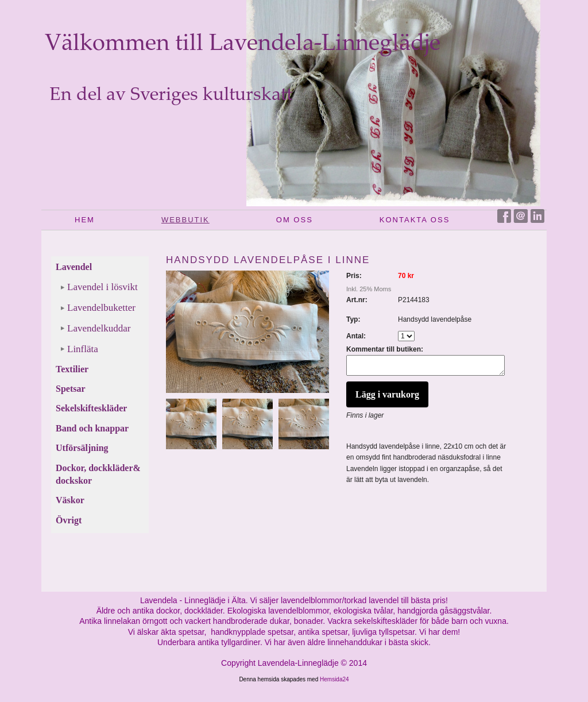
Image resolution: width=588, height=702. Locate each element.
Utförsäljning (82, 448)
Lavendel (74, 267)
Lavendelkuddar (99, 328)
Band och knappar (92, 428)
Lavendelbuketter (101, 308)
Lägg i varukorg (387, 398)
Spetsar (71, 389)
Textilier (72, 369)
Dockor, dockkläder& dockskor (98, 474)
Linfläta (83, 349)
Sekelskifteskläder (91, 408)
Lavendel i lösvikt (102, 287)
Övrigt (69, 520)
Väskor (70, 500)
